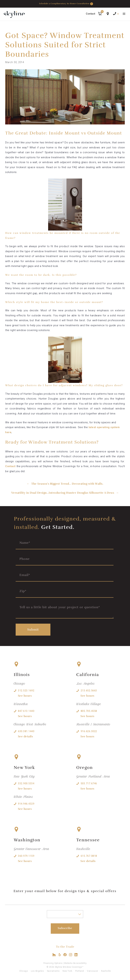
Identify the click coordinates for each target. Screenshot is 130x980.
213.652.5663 (89, 691)
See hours (25, 696)
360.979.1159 (26, 856)
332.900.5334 (26, 783)
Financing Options (53, 963)
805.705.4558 (89, 711)
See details (25, 736)
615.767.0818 (89, 856)
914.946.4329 (26, 804)
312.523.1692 (26, 691)
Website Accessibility (75, 963)
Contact (91, 14)
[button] (100, 14)
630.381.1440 (26, 731)
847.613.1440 (26, 711)
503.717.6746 (89, 783)
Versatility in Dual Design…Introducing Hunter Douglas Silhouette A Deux (63, 493)
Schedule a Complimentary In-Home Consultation (66, 4)
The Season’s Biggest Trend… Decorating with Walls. (67, 484)
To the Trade (65, 947)
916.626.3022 (89, 731)
